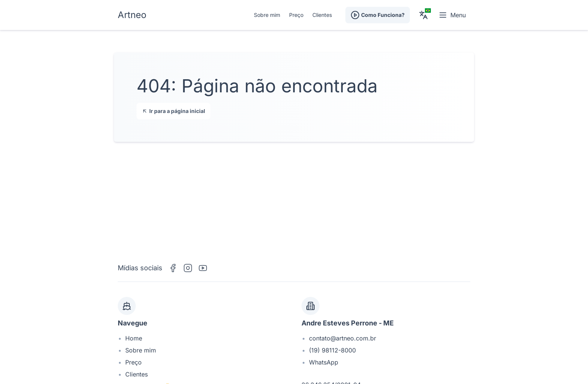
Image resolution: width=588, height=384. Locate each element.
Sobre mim (267, 15)
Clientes (322, 15)
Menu (452, 15)
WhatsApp (324, 362)
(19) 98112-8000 (332, 350)
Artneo (132, 15)
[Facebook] (173, 268)
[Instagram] (188, 268)
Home (134, 338)
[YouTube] (203, 268)
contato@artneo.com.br (343, 338)
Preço (296, 15)
